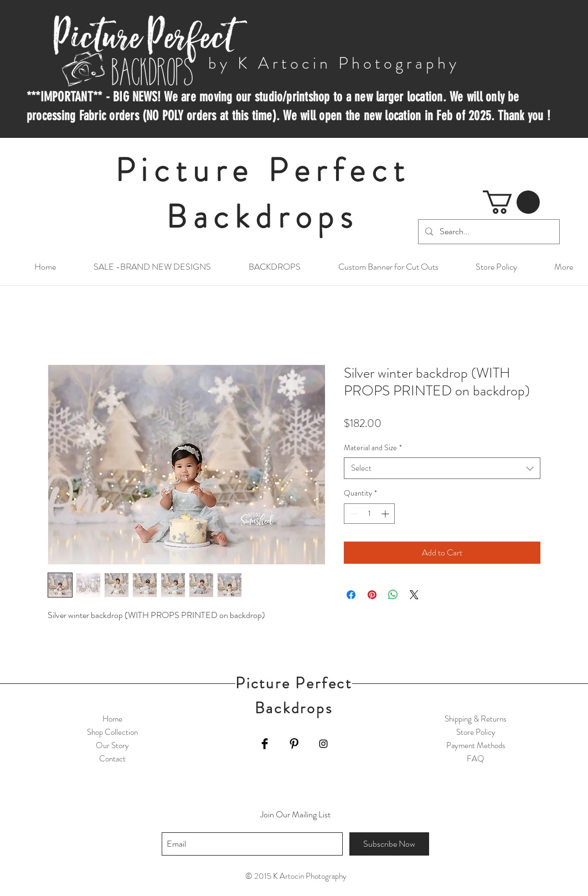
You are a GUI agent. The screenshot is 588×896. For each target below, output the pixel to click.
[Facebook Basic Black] (265, 744)
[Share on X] (414, 595)
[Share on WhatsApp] (393, 595)
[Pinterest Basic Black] (294, 744)
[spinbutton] (369, 514)
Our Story (112, 745)
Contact (112, 759)
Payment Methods (476, 745)
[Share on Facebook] (351, 595)
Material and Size (373, 448)
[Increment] (386, 514)
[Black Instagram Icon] (323, 744)
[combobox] (442, 468)
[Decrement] (352, 514)
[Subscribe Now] (389, 844)
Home (112, 719)
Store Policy (476, 732)
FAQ (476, 759)
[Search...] (488, 232)
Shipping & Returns (476, 719)
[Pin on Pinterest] (372, 595)
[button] (511, 202)
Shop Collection (112, 732)
